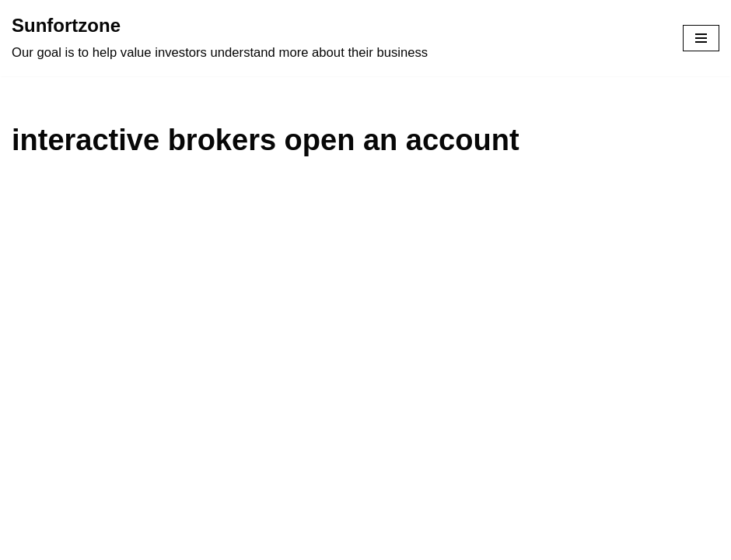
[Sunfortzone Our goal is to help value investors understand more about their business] (220, 38)
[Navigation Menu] (701, 38)
